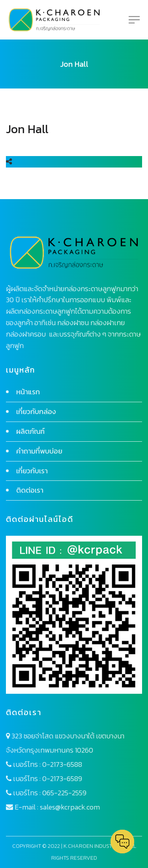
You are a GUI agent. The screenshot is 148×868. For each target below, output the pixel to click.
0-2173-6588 (62, 764)
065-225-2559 (64, 793)
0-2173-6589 (62, 779)
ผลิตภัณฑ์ (30, 431)
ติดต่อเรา (30, 490)
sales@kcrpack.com (70, 807)
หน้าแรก (28, 392)
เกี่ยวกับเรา (32, 471)
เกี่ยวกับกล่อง (36, 411)
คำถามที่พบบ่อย (39, 451)
